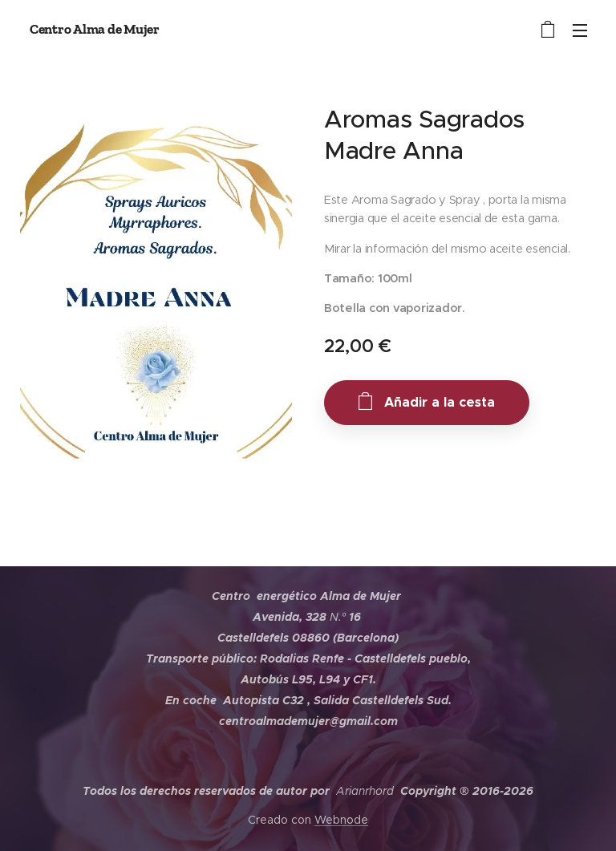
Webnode (341, 820)
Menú (580, 30)
